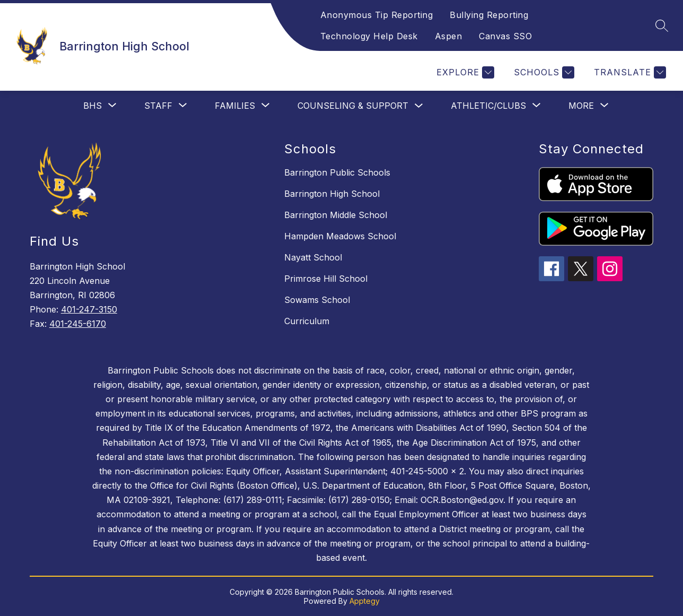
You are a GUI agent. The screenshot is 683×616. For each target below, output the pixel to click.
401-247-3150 (89, 309)
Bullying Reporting (489, 15)
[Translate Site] (629, 72)
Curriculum (307, 321)
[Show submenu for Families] (235, 106)
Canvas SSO (505, 36)
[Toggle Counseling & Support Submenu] (419, 106)
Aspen (449, 36)
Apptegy (365, 601)
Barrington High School (332, 194)
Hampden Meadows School (340, 236)
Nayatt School (313, 257)
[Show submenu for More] (581, 106)
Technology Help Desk (369, 36)
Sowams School (317, 300)
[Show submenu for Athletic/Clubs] (488, 106)
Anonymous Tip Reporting (377, 15)
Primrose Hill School (326, 279)
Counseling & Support (353, 106)
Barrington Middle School (336, 215)
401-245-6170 (78, 324)
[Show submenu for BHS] (93, 106)
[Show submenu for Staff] (158, 106)
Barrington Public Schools (337, 172)
